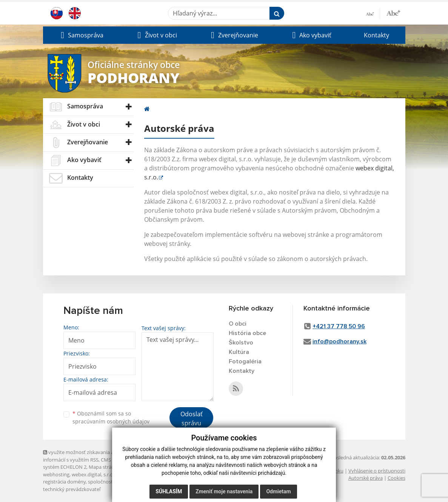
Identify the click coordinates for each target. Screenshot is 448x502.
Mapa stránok (104, 467)
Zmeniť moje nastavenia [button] (224, 491)
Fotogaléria (245, 361)
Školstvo (241, 343)
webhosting (56, 474)
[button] (81, 35)
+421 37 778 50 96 (339, 326)
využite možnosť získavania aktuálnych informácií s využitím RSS (89, 456)
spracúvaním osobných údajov (111, 421)
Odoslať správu (192, 419)
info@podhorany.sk (339, 341)
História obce (247, 333)
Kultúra (239, 352)
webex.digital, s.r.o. (93, 474)
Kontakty (376, 35)
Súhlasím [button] (169, 491)
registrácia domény (64, 482)
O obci (238, 324)
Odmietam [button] (278, 491)
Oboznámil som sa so (111, 417)
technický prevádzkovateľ (72, 489)
